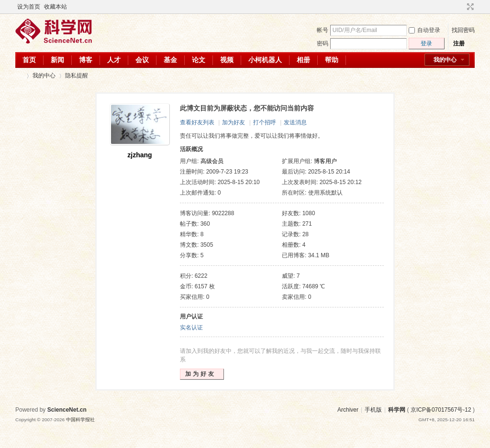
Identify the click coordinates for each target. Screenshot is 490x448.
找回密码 (463, 30)
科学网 (19, 76)
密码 (323, 44)
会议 (142, 60)
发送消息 (295, 122)
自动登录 (424, 30)
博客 (86, 60)
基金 (170, 60)
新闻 (57, 60)
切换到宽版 (469, 7)
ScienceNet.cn (67, 410)
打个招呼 (265, 122)
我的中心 (445, 60)
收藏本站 (56, 7)
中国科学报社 (80, 420)
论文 (199, 60)
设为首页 (29, 7)
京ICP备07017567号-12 (441, 410)
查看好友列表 (197, 122)
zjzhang (139, 155)
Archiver (348, 410)
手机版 (373, 410)
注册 (459, 44)
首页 (29, 60)
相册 (303, 60)
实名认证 (191, 328)
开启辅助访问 (461, 7)
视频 (227, 60)
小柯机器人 (265, 60)
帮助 (332, 60)
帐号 (323, 30)
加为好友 (234, 122)
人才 (114, 60)
